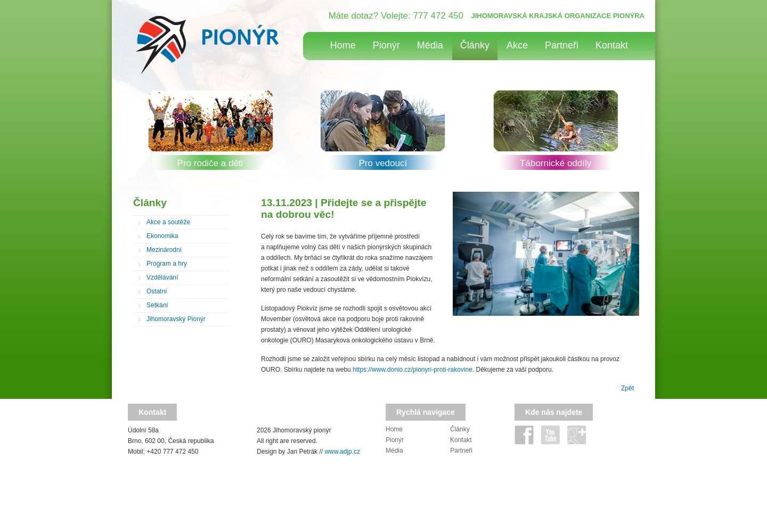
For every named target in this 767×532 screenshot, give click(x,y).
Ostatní (157, 291)
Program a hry (167, 264)
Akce (517, 45)
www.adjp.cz (342, 452)
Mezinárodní (164, 250)
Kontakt (612, 45)
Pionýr (386, 45)
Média (430, 45)
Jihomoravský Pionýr (176, 319)
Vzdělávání (162, 277)
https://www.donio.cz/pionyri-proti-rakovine (413, 370)
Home (343, 45)
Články (475, 45)
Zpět (627, 388)
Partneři (562, 45)
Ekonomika (162, 236)
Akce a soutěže (168, 222)
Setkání (157, 305)
